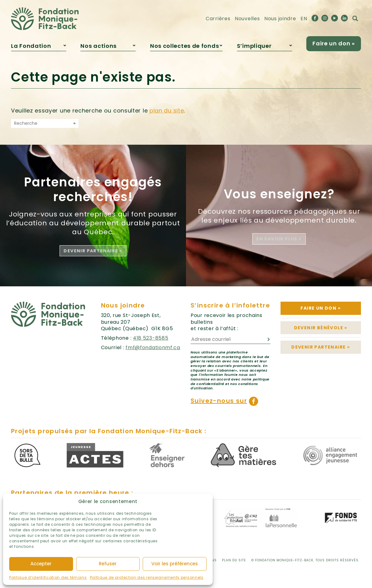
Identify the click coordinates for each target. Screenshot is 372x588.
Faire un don (321, 308)
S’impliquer (254, 46)
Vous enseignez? (279, 194)
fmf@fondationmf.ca (153, 347)
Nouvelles (247, 19)
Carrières (218, 19)
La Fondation (31, 46)
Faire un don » (334, 43)
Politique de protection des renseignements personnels (147, 577)
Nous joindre (280, 19)
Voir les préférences (175, 564)
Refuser (108, 564)
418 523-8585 (151, 338)
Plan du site (234, 560)
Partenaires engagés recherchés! (93, 189)
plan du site (167, 111)
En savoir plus (279, 239)
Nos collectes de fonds (184, 46)
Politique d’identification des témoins (48, 577)
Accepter (41, 564)
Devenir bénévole (321, 328)
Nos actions (99, 46)
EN (304, 19)
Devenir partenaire (93, 251)
